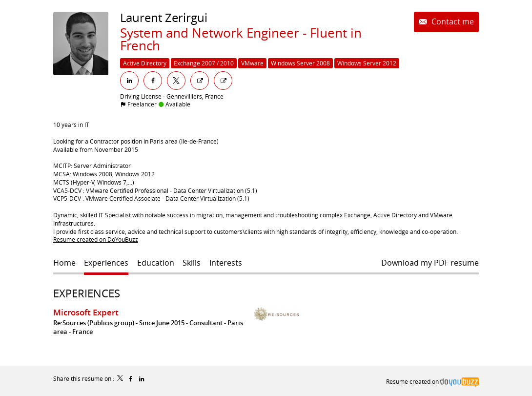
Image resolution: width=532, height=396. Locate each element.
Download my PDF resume (430, 263)
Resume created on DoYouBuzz (96, 239)
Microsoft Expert (86, 312)
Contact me (452, 22)
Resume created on (432, 381)
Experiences (87, 293)
